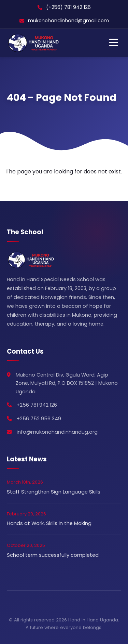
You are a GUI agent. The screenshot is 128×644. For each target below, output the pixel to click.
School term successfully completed (53, 555)
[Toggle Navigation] (113, 43)
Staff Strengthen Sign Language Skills (54, 492)
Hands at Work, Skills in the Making (49, 523)
